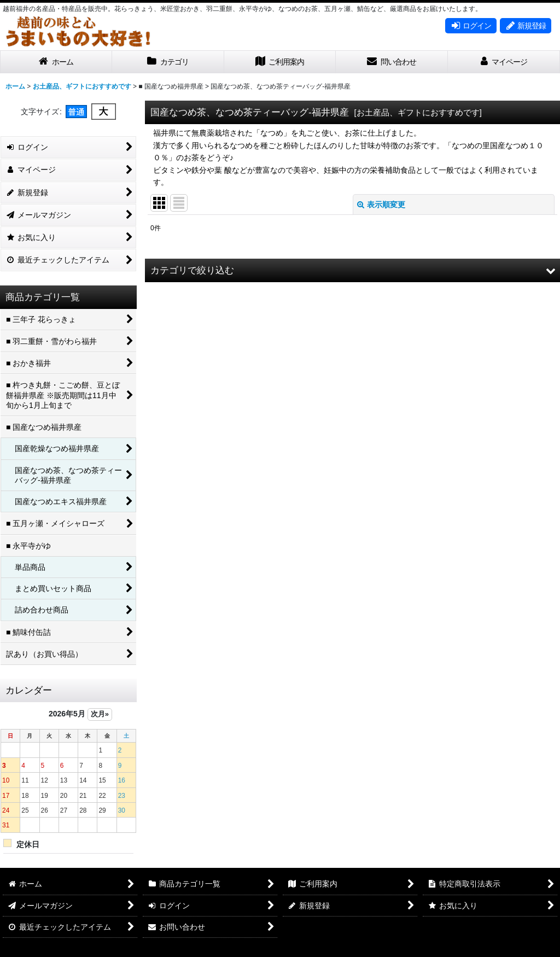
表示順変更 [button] (381, 205)
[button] (352, 270)
